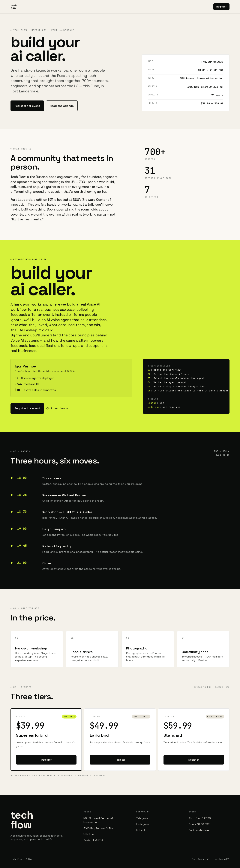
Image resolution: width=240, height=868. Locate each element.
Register (221, 7)
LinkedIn (141, 827)
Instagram (142, 821)
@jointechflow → (55, 406)
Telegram (142, 815)
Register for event (26, 105)
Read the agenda (58, 105)
